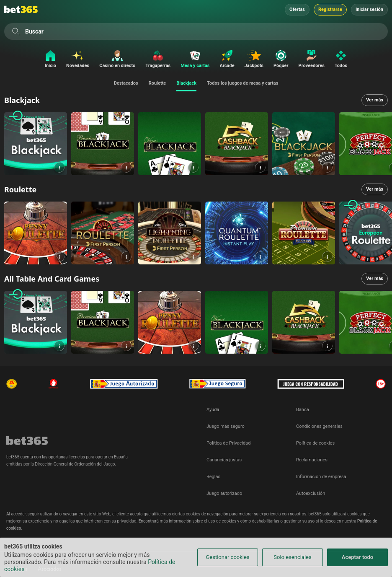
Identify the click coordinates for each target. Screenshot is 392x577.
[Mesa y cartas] (195, 60)
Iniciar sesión (369, 9)
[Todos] (343, 60)
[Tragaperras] (158, 60)
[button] (59, 167)
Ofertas (297, 9)
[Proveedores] (312, 60)
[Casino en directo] (117, 60)
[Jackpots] (254, 60)
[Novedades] (78, 60)
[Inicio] (48, 60)
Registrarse (330, 9)
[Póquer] (281, 60)
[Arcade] (227, 60)
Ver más (375, 100)
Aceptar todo (357, 557)
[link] (36, 144)
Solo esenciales (292, 557)
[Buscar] (16, 31)
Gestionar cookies (227, 557)
